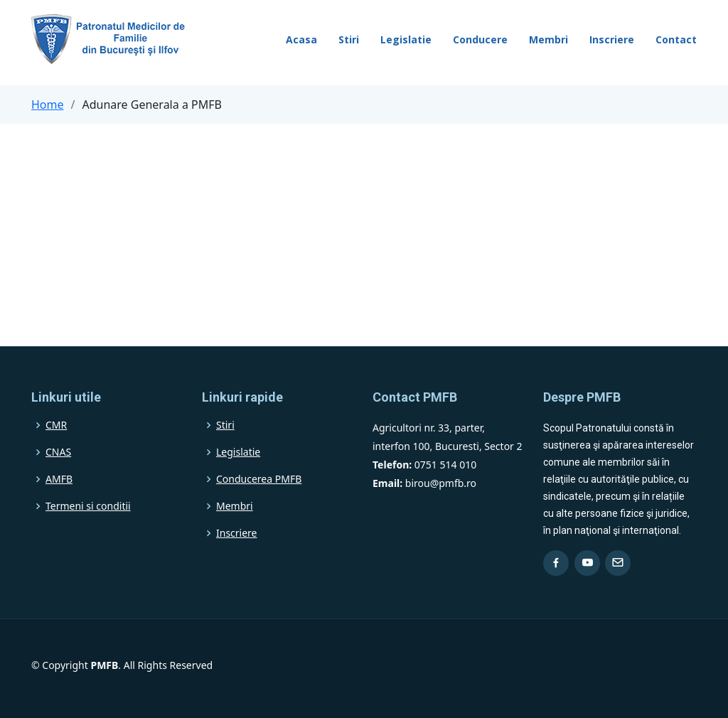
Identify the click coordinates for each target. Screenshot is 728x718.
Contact (676, 39)
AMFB (59, 479)
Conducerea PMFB (259, 479)
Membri (548, 39)
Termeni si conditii (88, 506)
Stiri (349, 39)
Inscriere (612, 39)
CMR (56, 425)
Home (48, 105)
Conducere (480, 39)
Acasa (301, 39)
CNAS (58, 452)
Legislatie (406, 39)
